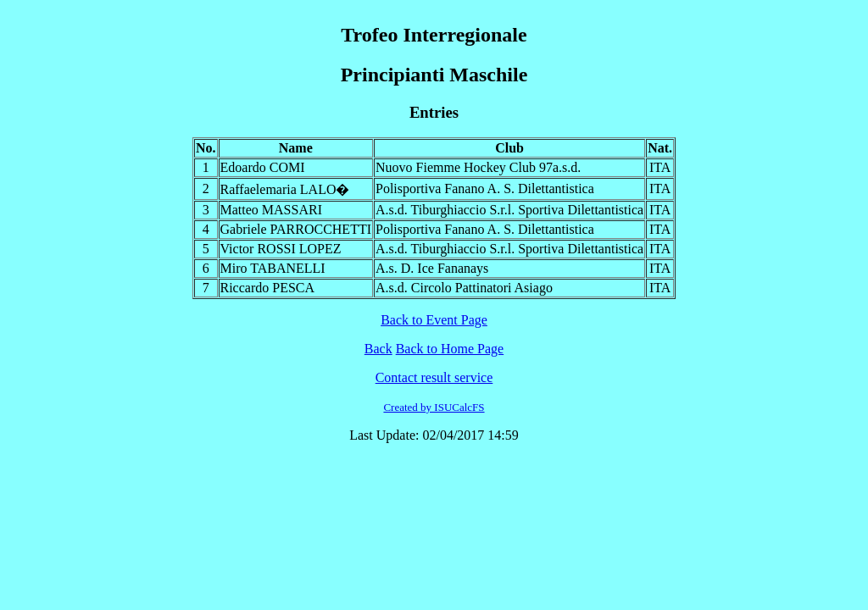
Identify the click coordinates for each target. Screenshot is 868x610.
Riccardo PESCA (268, 288)
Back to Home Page (450, 349)
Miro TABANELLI (273, 268)
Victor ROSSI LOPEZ (281, 249)
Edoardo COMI (263, 167)
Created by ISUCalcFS (434, 407)
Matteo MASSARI (271, 210)
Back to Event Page (434, 320)
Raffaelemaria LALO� (285, 189)
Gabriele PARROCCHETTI (296, 229)
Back (378, 349)
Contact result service (434, 377)
